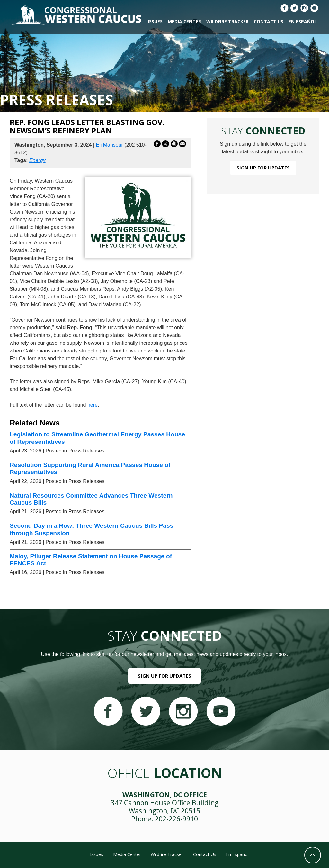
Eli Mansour (109, 145)
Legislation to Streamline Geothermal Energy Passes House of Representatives (97, 438)
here (93, 405)
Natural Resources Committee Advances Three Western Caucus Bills (91, 499)
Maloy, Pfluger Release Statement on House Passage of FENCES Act (91, 560)
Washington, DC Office (165, 795)
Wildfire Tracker (227, 21)
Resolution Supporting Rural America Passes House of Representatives (90, 468)
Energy (37, 160)
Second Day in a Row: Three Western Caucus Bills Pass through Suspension (91, 529)
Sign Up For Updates (263, 168)
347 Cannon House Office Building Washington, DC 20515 (165, 807)
